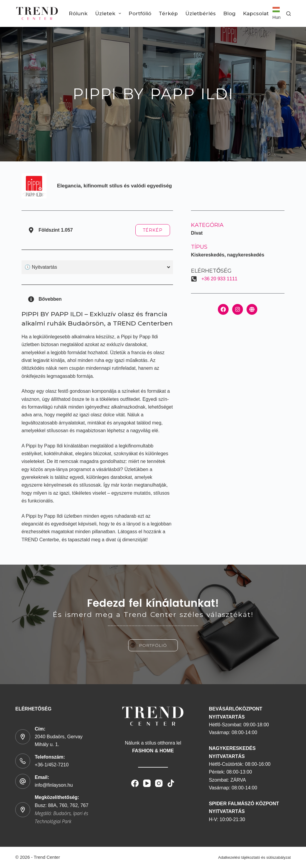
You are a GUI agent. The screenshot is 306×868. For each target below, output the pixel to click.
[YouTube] (147, 783)
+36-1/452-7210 (52, 765)
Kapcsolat (256, 13)
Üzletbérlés (201, 13)
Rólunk (78, 13)
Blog (229, 13)
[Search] (289, 14)
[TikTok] (171, 783)
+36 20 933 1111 (219, 279)
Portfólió (140, 13)
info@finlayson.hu (54, 785)
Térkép (168, 13)
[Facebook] (135, 783)
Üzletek (109, 13)
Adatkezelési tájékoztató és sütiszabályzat (254, 857)
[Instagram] (159, 783)
